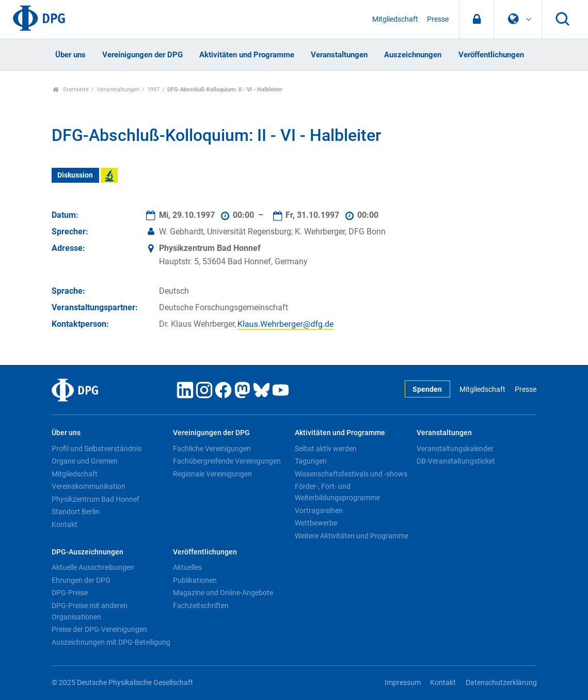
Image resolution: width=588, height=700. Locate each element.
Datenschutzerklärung (501, 683)
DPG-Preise (70, 593)
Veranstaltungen (339, 55)
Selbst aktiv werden (326, 449)
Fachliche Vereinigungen (212, 449)
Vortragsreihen (319, 511)
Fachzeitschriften (201, 606)
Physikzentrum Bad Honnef (96, 499)
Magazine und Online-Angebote (223, 593)
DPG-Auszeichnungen (88, 552)
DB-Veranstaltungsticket (456, 461)
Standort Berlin (76, 512)
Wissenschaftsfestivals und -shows (351, 474)
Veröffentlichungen (491, 55)
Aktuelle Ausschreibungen (93, 567)
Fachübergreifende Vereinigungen (227, 461)
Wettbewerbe (316, 523)
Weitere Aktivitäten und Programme (352, 536)
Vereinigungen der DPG (142, 55)
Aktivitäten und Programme (247, 55)
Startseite (71, 90)
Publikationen (195, 580)
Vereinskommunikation (89, 486)
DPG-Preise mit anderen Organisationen (90, 611)
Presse (438, 19)
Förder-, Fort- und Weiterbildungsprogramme (337, 492)
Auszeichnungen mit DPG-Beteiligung (111, 642)
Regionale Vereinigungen (212, 474)
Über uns (70, 55)
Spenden (427, 389)
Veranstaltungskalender (455, 449)
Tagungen (311, 461)
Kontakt (65, 524)
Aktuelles (187, 567)
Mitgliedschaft (395, 19)
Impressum (403, 683)
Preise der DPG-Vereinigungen (99, 629)
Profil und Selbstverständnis (97, 449)
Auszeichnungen (413, 55)
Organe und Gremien (85, 461)
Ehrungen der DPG (81, 580)
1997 (153, 90)
